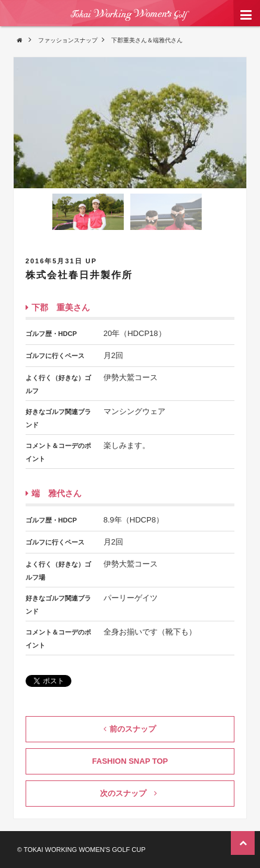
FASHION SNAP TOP (130, 761)
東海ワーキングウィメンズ (130, 23)
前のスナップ (130, 729)
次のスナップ (129, 793)
